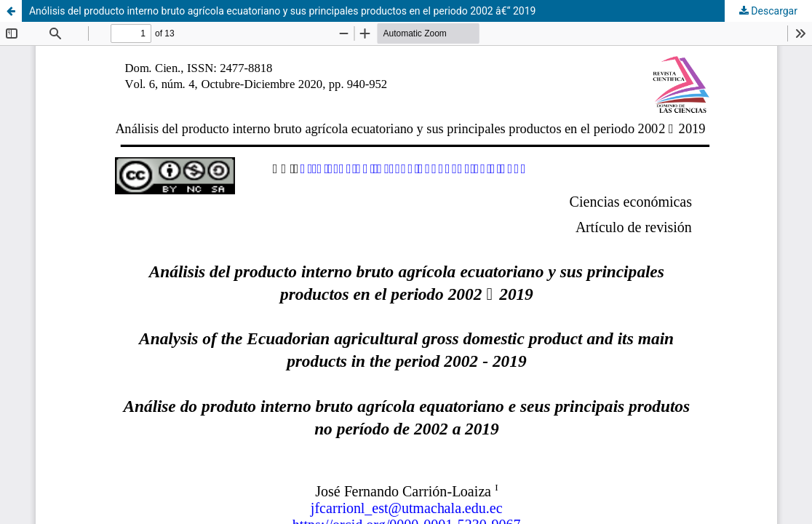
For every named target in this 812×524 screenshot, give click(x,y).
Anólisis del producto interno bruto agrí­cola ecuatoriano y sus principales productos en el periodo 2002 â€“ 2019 (283, 11)
